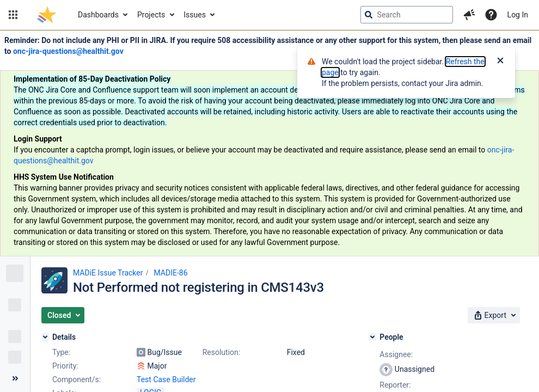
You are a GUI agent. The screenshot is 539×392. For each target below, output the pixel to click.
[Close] (500, 62)
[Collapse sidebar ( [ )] (15, 378)
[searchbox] (407, 15)
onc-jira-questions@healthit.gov (68, 51)
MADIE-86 (170, 273)
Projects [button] (151, 15)
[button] (13, 15)
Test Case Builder (166, 379)
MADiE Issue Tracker (108, 273)
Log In (518, 15)
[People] (372, 337)
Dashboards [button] (98, 15)
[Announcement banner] (269, 143)
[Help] (491, 15)
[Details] (45, 337)
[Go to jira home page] (47, 15)
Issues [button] (195, 15)
